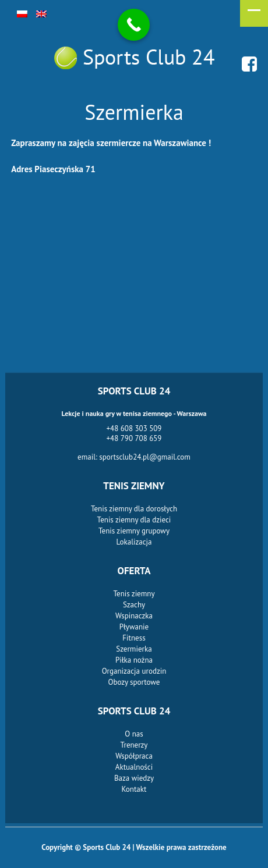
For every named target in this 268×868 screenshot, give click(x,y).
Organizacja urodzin (134, 671)
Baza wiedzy (134, 778)
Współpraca (134, 756)
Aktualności (134, 767)
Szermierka (134, 649)
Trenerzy (134, 745)
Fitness (134, 638)
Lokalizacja (134, 542)
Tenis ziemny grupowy (134, 531)
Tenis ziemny (134, 594)
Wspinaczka (134, 616)
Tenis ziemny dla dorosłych (134, 509)
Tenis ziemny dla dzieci (134, 520)
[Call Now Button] (134, 25)
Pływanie (134, 627)
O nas (134, 734)
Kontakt (134, 789)
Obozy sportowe (134, 682)
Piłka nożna (134, 660)
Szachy (134, 605)
